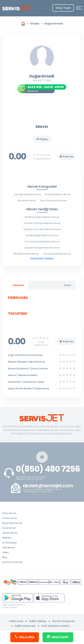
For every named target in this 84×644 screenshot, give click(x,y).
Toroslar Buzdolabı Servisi (57, 254)
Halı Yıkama (9, 547)
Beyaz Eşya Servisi (12, 523)
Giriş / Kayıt (63, 8)
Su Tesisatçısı (10, 543)
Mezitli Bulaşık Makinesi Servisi (42, 235)
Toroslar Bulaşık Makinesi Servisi (42, 241)
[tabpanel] (42, 306)
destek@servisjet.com (48, 486)
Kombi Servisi (10, 518)
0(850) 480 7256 (48, 469)
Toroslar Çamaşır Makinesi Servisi (42, 223)
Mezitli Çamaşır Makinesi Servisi (42, 217)
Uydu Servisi (9, 528)
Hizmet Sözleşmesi (64, 621)
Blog (5, 557)
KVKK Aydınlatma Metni (55, 626)
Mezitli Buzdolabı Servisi (26, 254)
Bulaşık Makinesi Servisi (58, 194)
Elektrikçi (7, 538)
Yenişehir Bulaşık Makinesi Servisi (42, 248)
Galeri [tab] (68, 285)
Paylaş (42, 139)
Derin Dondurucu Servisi (53, 200)
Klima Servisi (9, 513)
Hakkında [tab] (18, 285)
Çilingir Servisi (10, 533)
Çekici (6, 552)
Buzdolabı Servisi (27, 200)
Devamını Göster (42, 258)
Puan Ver (67, 157)
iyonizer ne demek (12, 562)
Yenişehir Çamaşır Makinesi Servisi (42, 229)
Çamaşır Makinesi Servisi (27, 194)
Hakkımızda (16, 621)
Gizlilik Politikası (38, 621)
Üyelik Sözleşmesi (25, 626)
